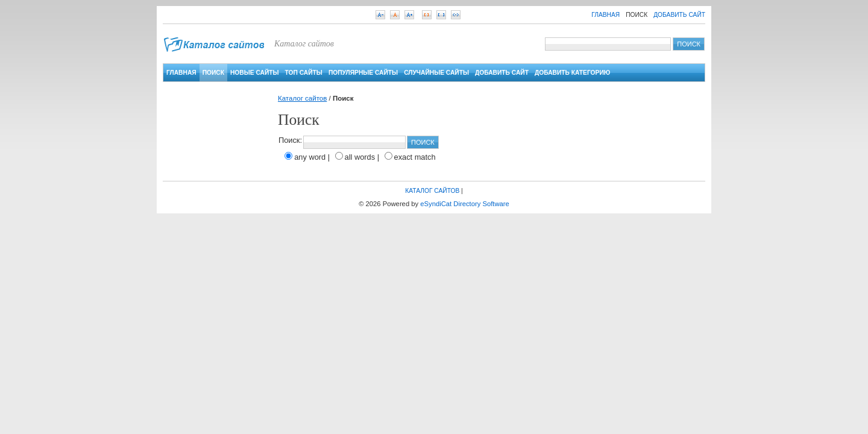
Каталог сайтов (302, 98)
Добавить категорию (572, 73)
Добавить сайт (679, 15)
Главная (605, 15)
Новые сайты (255, 73)
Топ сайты (304, 73)
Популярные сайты (363, 73)
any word (310, 157)
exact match (415, 157)
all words (360, 157)
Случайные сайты (436, 73)
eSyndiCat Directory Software (465, 204)
